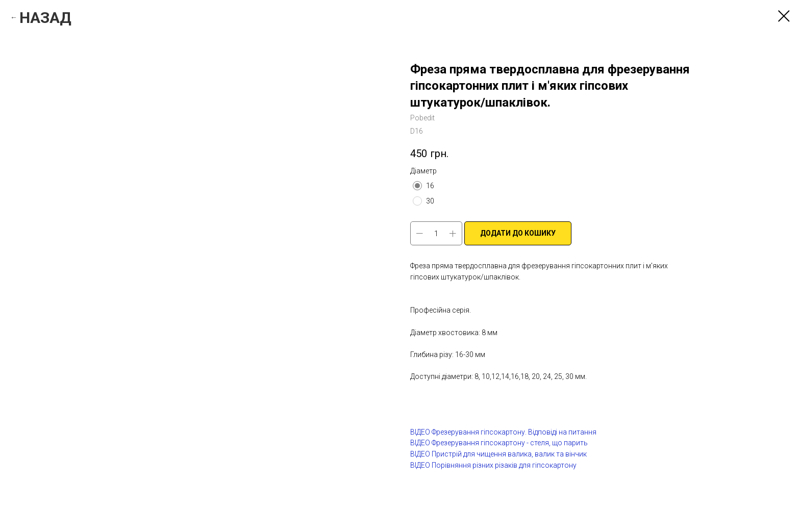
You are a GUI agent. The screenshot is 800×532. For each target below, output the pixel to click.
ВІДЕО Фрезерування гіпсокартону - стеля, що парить (499, 443)
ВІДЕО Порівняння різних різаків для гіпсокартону (493, 465)
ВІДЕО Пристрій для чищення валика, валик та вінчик (498, 454)
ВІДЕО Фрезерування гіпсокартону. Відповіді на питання (503, 432)
